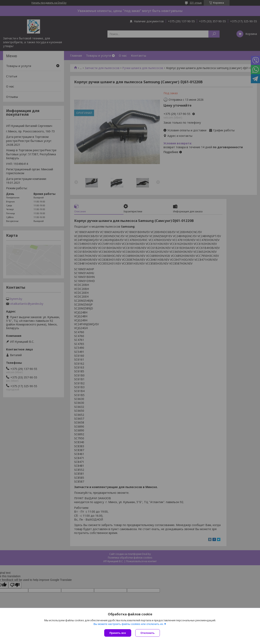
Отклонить (148, 633)
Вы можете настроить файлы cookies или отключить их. (129, 624)
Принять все (118, 633)
